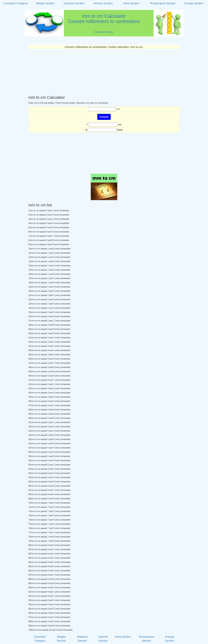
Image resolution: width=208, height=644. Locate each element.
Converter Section (104, 32)
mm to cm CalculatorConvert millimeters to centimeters (104, 19)
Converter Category (16, 3)
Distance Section (74, 3)
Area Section (131, 3)
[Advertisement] (104, 74)
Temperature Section (163, 3)
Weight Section (45, 3)
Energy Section (194, 3)
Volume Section (103, 3)
